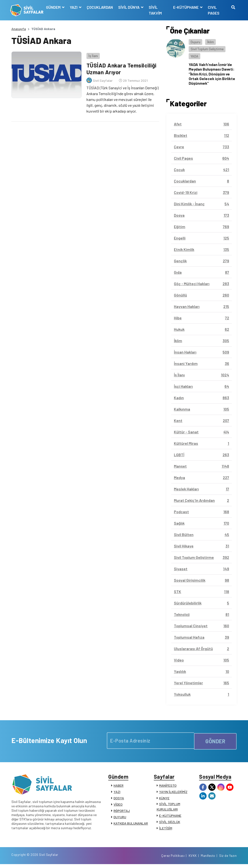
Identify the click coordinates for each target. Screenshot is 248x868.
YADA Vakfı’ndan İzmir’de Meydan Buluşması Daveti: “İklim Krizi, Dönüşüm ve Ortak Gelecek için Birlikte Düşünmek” (212, 74)
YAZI (117, 793)
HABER (119, 787)
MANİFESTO (168, 787)
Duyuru (195, 42)
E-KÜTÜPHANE (170, 817)
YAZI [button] (75, 7)
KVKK (193, 859)
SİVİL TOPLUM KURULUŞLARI (168, 808)
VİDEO (118, 806)
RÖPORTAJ (122, 812)
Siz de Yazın (228, 859)
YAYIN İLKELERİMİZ (173, 793)
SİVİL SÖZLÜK (170, 823)
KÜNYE (164, 799)
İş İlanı (92, 54)
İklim (210, 42)
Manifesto (208, 859)
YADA (194, 56)
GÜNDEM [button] (54, 7)
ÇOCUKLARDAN (101, 7)
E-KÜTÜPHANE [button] (186, 7)
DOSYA (119, 799)
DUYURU (120, 818)
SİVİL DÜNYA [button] (130, 7)
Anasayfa (19, 29)
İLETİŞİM (166, 829)
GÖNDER (215, 741)
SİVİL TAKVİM (156, 10)
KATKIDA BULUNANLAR (131, 824)
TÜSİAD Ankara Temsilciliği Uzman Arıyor (121, 67)
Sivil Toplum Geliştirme (207, 49)
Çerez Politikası (173, 859)
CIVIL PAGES (213, 10)
